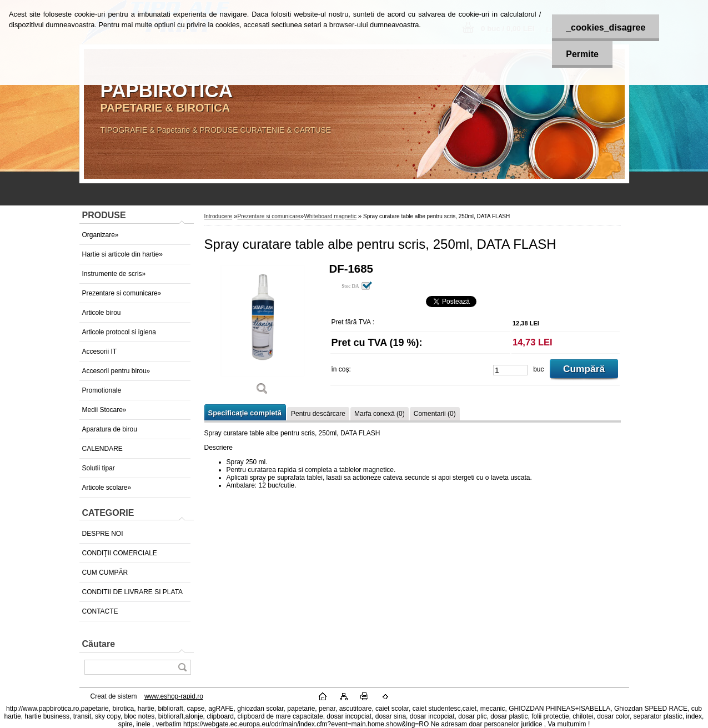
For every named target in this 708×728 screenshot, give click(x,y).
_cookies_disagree (606, 27)
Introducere (219, 216)
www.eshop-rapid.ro (174, 696)
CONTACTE (100, 611)
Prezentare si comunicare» (122, 293)
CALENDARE (102, 449)
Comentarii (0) (435, 414)
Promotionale (102, 390)
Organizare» (101, 235)
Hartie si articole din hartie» (122, 254)
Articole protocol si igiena (119, 332)
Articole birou (102, 313)
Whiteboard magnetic (330, 216)
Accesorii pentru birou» (116, 371)
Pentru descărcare (318, 414)
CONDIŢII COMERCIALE (120, 553)
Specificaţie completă (245, 413)
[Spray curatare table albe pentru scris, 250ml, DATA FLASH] (263, 333)
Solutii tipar (99, 468)
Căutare (99, 644)
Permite (582, 54)
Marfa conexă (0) (380, 414)
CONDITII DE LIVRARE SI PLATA (133, 592)
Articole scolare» (107, 488)
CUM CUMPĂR (105, 573)
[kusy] (510, 370)
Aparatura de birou (110, 429)
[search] (182, 667)
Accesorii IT (100, 352)
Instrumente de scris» (114, 274)
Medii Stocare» (104, 410)
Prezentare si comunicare (268, 216)
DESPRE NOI (103, 534)
